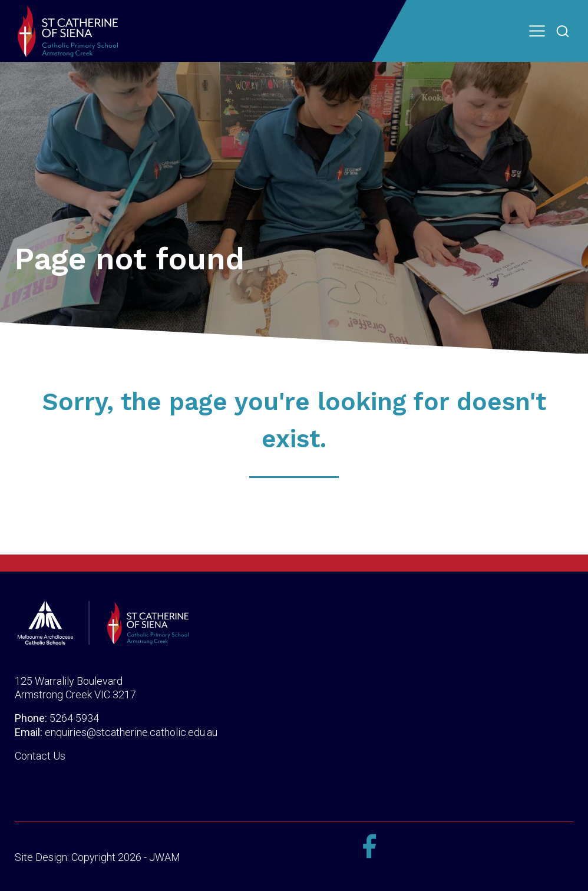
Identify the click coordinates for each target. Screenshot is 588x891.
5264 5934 (74, 718)
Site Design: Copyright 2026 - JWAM (98, 857)
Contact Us (40, 756)
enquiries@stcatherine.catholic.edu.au (131, 732)
